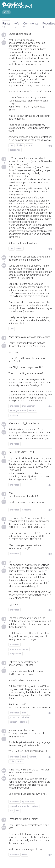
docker (20, 145)
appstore (27, 510)
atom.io (24, 722)
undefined (15, 406)
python (20, 761)
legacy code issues (19, 649)
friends (32, 411)
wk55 (25, 855)
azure (29, 145)
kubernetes (15, 150)
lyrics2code (28, 802)
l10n (24, 757)
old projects (16, 654)
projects (14, 415)
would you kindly (18, 411)
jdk (11, 811)
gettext (33, 757)
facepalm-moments (19, 806)
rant (12, 145)
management (29, 406)
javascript (14, 717)
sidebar (26, 717)
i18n (12, 761)
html (24, 713)
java (18, 811)
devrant (13, 722)
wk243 (19, 248)
